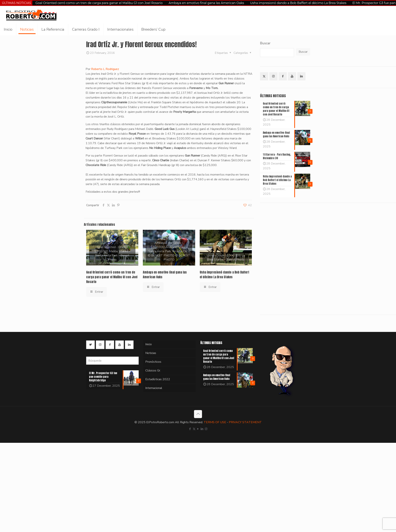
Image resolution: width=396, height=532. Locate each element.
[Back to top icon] (198, 414)
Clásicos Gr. (153, 371)
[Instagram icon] (206, 429)
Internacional (154, 388)
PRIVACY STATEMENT (245, 422)
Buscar (265, 43)
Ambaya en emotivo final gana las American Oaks (206, 3)
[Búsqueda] (112, 361)
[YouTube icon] (198, 429)
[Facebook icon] (190, 429)
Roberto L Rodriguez (105, 69)
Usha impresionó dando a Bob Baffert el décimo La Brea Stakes (298, 3)
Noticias (151, 353)
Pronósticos (153, 362)
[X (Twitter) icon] (194, 429)
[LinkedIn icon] (202, 429)
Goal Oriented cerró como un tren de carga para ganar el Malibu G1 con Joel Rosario (99, 3)
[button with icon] (264, 76)
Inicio (149, 344)
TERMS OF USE (215, 422)
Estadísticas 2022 (158, 379)
